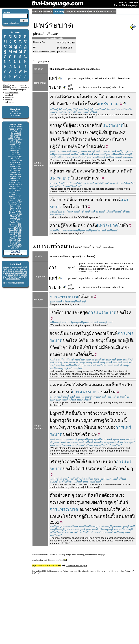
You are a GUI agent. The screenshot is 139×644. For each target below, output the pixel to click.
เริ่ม (76, 171)
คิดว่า (96, 139)
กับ (80, 413)
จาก (77, 132)
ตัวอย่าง (57, 495)
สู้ (70, 125)
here (22, 283)
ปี (133, 516)
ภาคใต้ (73, 462)
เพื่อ (53, 104)
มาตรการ (121, 97)
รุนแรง (83, 502)
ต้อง (60, 312)
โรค (91, 104)
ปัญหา (56, 413)
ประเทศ (74, 333)
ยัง (81, 297)
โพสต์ (70, 385)
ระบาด (55, 87)
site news (9, 100)
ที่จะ (60, 104)
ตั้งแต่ (116, 516)
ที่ (101, 125)
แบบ (65, 146)
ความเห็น (108, 385)
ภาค (120, 469)
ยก (80, 427)
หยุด (84, 312)
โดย (93, 347)
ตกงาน (119, 413)
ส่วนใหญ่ (58, 427)
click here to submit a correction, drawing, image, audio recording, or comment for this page (69, 555)
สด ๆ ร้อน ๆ (76, 495)
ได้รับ (85, 462)
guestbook (9, 95)
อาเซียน (107, 333)
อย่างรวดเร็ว (62, 132)
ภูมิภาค (93, 333)
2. (35, 247)
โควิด (75, 207)
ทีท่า (109, 347)
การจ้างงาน (94, 413)
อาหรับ (93, 125)
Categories (71, 11)
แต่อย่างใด (73, 354)
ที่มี (69, 200)
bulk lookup (9, 102)
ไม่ (85, 297)
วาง (108, 97)
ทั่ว (125, 225)
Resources (104, 11)
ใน (73, 178)
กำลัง (92, 225)
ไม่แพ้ (110, 469)
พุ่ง (103, 340)
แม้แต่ (119, 347)
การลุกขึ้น (59, 125)
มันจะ (106, 139)
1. (35, 61)
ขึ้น (108, 340)
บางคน (84, 139)
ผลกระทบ (81, 200)
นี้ (96, 104)
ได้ (102, 97)
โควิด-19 (88, 434)
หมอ (61, 385)
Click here (23, 277)
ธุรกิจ (67, 420)
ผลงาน (101, 427)
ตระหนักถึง (90, 171)
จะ (127, 347)
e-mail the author (12, 93)
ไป (126, 125)
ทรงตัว (56, 354)
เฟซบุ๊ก (82, 385)
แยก (68, 312)
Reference (83, 11)
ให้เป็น (89, 427)
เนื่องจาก (58, 200)
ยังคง (55, 333)
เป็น (115, 139)
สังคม (81, 178)
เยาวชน (65, 171)
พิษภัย (106, 171)
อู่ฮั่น (85, 516)
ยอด (121, 340)
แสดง (94, 385)
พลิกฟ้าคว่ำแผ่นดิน (87, 146)
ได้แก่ (123, 502)
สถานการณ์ (109, 200)
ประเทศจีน (101, 516)
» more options (11, 23)
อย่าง (72, 502)
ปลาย (127, 516)
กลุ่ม (54, 171)
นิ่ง (69, 97)
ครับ (88, 97)
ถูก (114, 495)
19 (85, 207)
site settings (10, 97)
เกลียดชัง (77, 225)
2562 (55, 522)
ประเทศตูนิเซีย (95, 132)
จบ (91, 297)
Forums (93, 11)
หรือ (109, 413)
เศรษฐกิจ (101, 420)
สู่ (110, 132)
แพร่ (53, 78)
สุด (110, 502)
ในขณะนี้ (118, 420)
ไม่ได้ (61, 97)
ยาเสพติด (120, 171)
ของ (75, 125)
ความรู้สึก (59, 225)
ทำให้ (72, 139)
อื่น (127, 469)
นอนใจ (78, 97)
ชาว (83, 125)
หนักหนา (96, 469)
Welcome (37, 11)
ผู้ (127, 340)
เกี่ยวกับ (124, 385)
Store (113, 11)
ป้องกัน (71, 104)
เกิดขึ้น (71, 413)
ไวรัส (75, 434)
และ (76, 312)
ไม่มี (101, 347)
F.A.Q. (7, 85)
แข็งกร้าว (98, 502)
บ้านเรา (94, 178)
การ (42, 246)
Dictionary (59, 11)
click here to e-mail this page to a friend (49, 560)
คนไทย (97, 495)
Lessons (48, 11)
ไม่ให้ (82, 104)
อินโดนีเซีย (79, 347)
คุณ (53, 385)
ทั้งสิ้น (88, 354)
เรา (53, 97)
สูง (114, 340)
